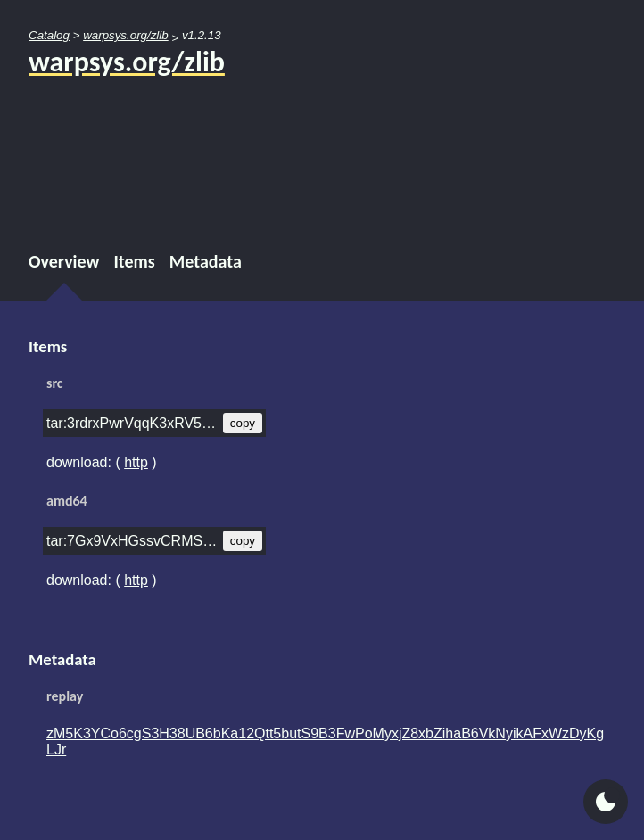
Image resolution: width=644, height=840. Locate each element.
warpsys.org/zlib (126, 35)
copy (243, 423)
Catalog (49, 35)
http (136, 462)
